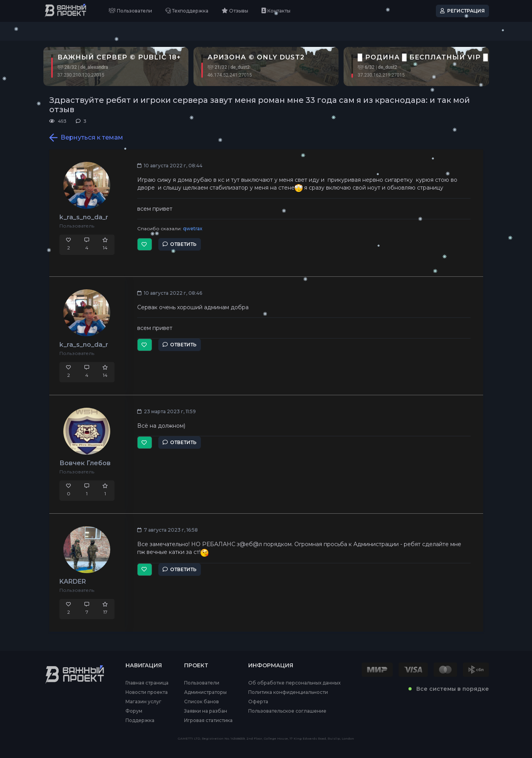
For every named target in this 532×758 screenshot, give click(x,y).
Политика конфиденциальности (288, 692)
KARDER (73, 581)
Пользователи (130, 11)
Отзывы (235, 11)
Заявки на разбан (206, 711)
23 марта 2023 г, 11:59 (167, 411)
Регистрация (462, 11)
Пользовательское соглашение (287, 711)
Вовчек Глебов (85, 463)
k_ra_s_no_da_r (84, 217)
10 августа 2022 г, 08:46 (170, 293)
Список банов (202, 702)
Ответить (180, 244)
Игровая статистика (208, 720)
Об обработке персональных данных (294, 683)
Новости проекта (147, 692)
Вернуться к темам (86, 138)
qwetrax (193, 228)
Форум (134, 711)
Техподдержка (187, 11)
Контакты (276, 11)
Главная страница (147, 683)
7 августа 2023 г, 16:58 (167, 530)
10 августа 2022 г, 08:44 (170, 166)
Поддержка (140, 720)
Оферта (258, 702)
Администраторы (205, 692)
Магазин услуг (143, 702)
